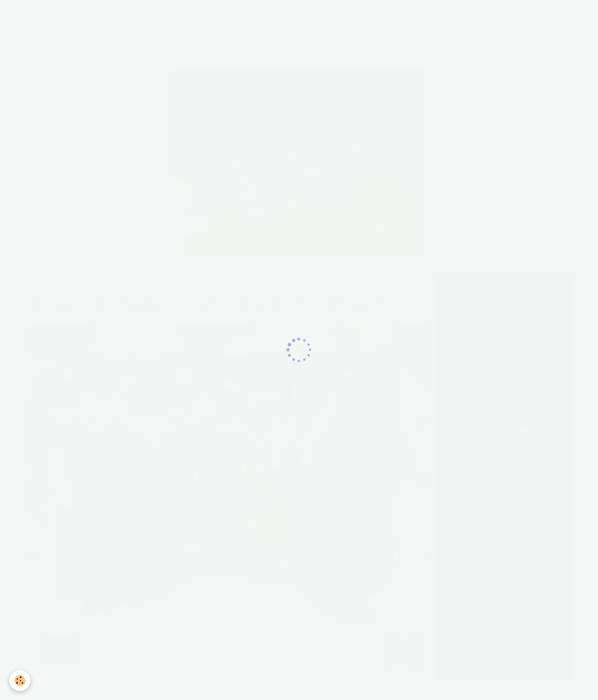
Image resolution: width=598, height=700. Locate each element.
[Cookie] (20, 681)
